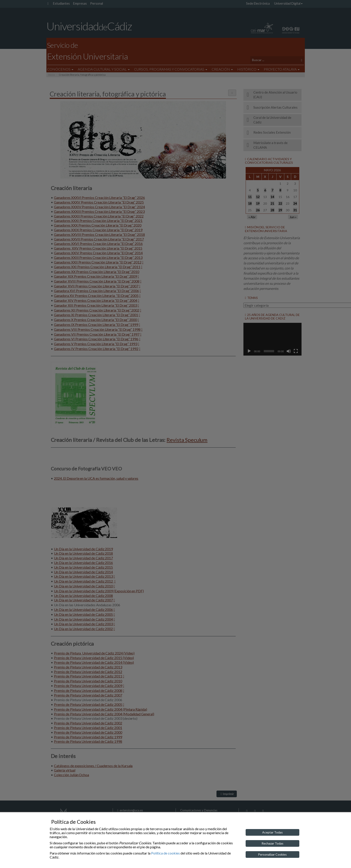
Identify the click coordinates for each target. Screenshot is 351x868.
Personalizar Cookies (272, 854)
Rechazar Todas (272, 843)
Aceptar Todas (272, 832)
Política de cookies (165, 853)
